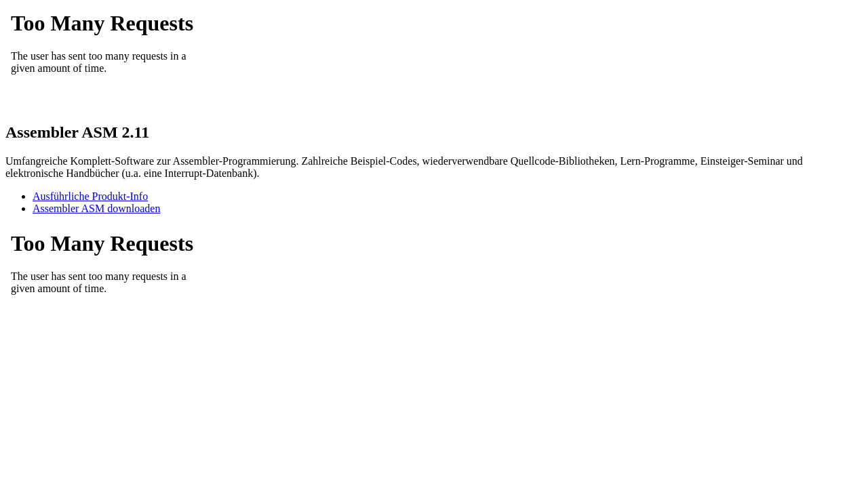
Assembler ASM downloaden (96, 208)
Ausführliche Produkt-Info (90, 196)
